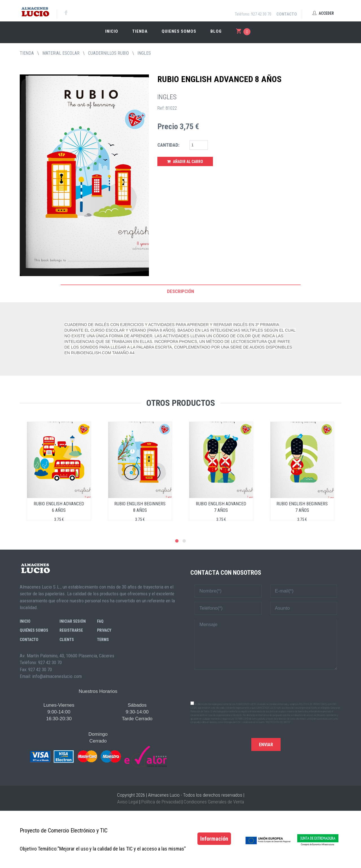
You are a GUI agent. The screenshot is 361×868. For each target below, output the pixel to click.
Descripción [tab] (180, 291)
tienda (27, 53)
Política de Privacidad (161, 802)
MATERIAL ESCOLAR (61, 53)
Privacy (104, 630)
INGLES (144, 53)
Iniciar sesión (73, 621)
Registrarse (71, 630)
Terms (103, 640)
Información (214, 839)
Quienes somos (179, 31)
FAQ (100, 621)
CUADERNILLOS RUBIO (108, 53)
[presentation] (266, 685)
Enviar (266, 745)
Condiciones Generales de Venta (214, 802)
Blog (216, 31)
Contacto (287, 14)
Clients (67, 640)
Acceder (323, 13)
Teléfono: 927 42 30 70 (253, 14)
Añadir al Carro (185, 162)
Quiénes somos (34, 630)
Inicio (112, 31)
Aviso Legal (128, 802)
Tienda (140, 31)
